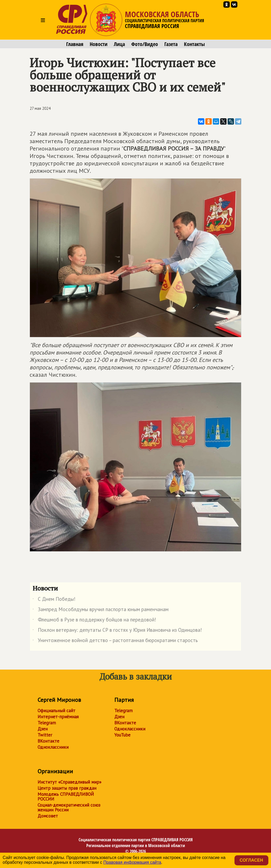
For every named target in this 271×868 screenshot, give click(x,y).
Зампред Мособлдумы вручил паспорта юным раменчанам (101, 610)
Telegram (47, 723)
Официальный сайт (57, 711)
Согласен (251, 860)
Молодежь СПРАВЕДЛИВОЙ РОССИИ (66, 797)
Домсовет (48, 816)
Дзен (43, 729)
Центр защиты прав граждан (67, 788)
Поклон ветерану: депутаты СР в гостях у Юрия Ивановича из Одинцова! (117, 631)
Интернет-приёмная (58, 717)
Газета (171, 44)
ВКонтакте (48, 741)
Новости (99, 44)
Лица (119, 44)
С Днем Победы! (54, 600)
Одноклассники (53, 747)
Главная (75, 44)
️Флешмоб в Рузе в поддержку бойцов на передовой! (94, 621)
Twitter (45, 735)
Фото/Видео (145, 44)
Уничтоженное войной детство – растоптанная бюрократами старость (115, 641)
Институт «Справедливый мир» (69, 782)
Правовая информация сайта (132, 862)
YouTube (122, 735)
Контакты (194, 44)
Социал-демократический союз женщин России (69, 807)
